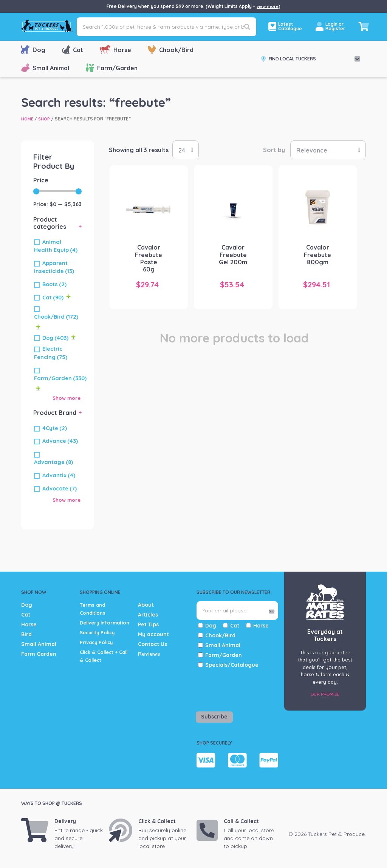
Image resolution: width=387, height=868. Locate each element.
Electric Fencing (51, 353)
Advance (60, 441)
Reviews (149, 654)
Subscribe (214, 717)
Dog (33, 49)
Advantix (59, 475)
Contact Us (152, 644)
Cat (73, 49)
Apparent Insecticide (54, 267)
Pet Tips (148, 624)
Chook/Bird (171, 49)
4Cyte (55, 428)
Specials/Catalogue (232, 665)
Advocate (60, 488)
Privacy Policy (98, 650)
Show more (65, 398)
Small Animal (45, 68)
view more (268, 6)
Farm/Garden (112, 68)
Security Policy (100, 640)
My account (153, 634)
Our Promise (325, 694)
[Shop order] (328, 150)
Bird (26, 634)
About (146, 605)
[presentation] (241, 688)
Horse (115, 49)
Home (28, 119)
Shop (46, 119)
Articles (148, 615)
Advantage (53, 462)
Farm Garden (39, 654)
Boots (54, 284)
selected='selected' (186, 150)
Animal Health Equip (56, 246)
